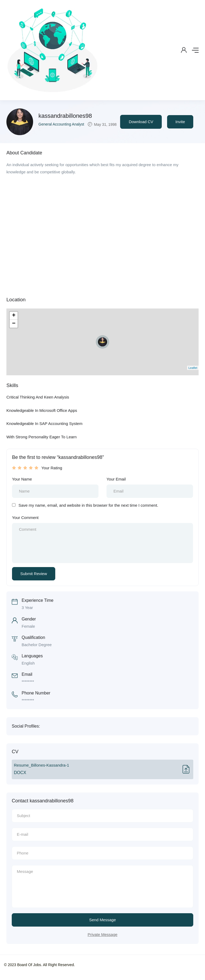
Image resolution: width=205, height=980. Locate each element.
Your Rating (52, 468)
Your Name (22, 479)
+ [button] (14, 316)
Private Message (102, 934)
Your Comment (25, 518)
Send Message (102, 920)
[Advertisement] (102, 218)
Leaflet (193, 368)
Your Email (116, 479)
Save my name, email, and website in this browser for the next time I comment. (88, 505)
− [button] (14, 324)
